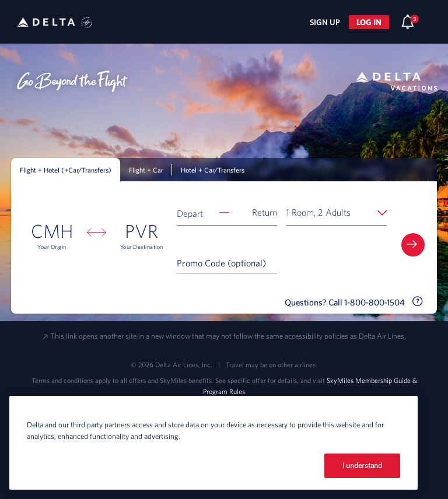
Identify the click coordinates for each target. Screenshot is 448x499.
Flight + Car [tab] (146, 170)
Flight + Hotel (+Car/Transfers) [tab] (66, 170)
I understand (363, 465)
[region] (213, 443)
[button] (227, 212)
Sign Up (325, 22)
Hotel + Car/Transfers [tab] (213, 170)
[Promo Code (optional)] (227, 262)
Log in (369, 22)
